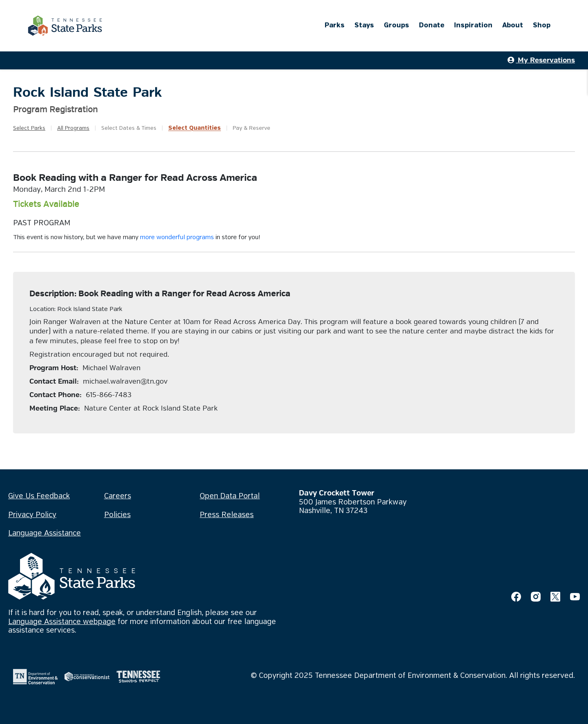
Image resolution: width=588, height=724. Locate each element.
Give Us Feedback (39, 496)
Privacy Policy (32, 515)
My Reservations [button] (541, 60)
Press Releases (227, 515)
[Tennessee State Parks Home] (65, 26)
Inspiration (473, 26)
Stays (364, 26)
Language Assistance (45, 533)
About (513, 26)
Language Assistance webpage (62, 622)
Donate (432, 26)
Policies (117, 515)
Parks (335, 26)
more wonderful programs (177, 238)
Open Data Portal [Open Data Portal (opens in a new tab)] (230, 496)
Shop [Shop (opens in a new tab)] (542, 26)
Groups (396, 26)
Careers (118, 496)
